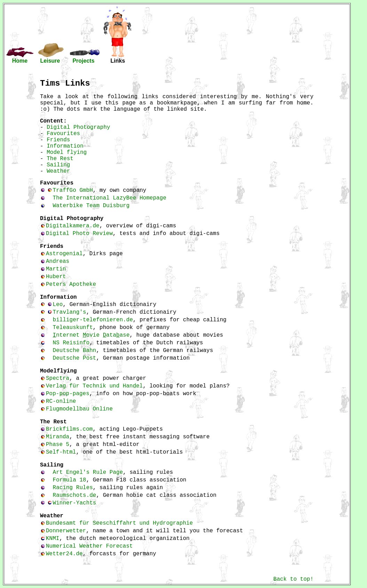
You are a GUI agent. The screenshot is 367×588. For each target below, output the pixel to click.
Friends (58, 140)
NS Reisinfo (71, 343)
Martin (56, 269)
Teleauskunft (73, 328)
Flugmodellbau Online (79, 409)
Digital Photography (78, 127)
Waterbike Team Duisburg (91, 206)
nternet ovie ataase (91, 335)
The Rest (60, 159)
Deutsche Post (75, 358)
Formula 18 (70, 480)
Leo (58, 305)
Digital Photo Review (79, 234)
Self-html (61, 452)
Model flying (67, 152)
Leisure (50, 61)
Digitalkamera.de (73, 226)
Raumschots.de (75, 495)
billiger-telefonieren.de (93, 320)
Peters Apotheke (71, 284)
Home (20, 61)
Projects (83, 61)
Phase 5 (58, 445)
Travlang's (70, 312)
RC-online (61, 401)
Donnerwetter (66, 531)
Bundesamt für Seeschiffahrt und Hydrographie (119, 523)
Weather (58, 171)
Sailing (58, 165)
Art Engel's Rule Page (88, 472)
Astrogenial (64, 254)
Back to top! (293, 579)
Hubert (56, 277)
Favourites (63, 134)
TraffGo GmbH (73, 190)
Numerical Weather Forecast (89, 546)
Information (65, 146)
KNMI (53, 539)
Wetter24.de (64, 554)
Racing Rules (73, 488)
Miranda (58, 437)
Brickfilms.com (69, 429)
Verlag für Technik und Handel (94, 386)
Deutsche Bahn (75, 351)
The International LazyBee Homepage (110, 198)
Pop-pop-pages (68, 394)
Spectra (58, 378)
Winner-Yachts (75, 503)
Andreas (58, 261)
